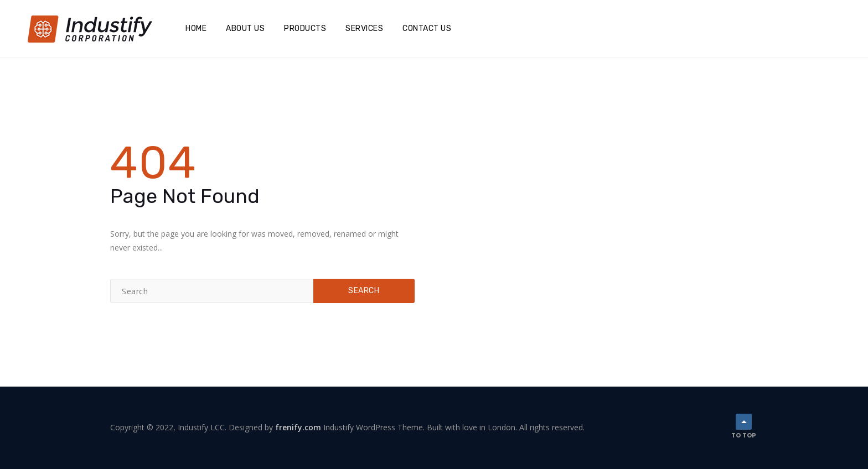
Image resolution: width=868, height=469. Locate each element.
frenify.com (298, 427)
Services (364, 28)
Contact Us (427, 28)
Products (305, 28)
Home (196, 28)
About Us (245, 28)
